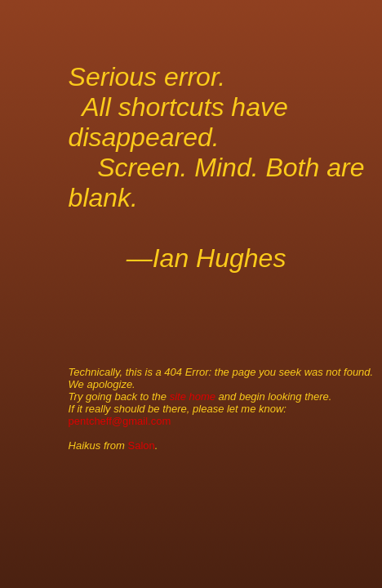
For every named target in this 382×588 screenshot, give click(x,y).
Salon (142, 445)
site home (193, 396)
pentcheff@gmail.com (120, 421)
